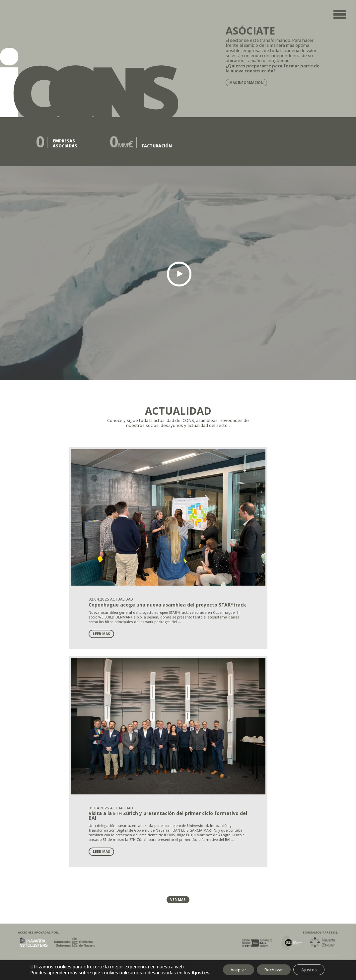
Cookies (73, 728)
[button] (179, 276)
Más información (248, 83)
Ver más (178, 656)
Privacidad (48, 728)
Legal (26, 728)
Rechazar (273, 968)
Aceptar (231, 968)
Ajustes (313, 968)
